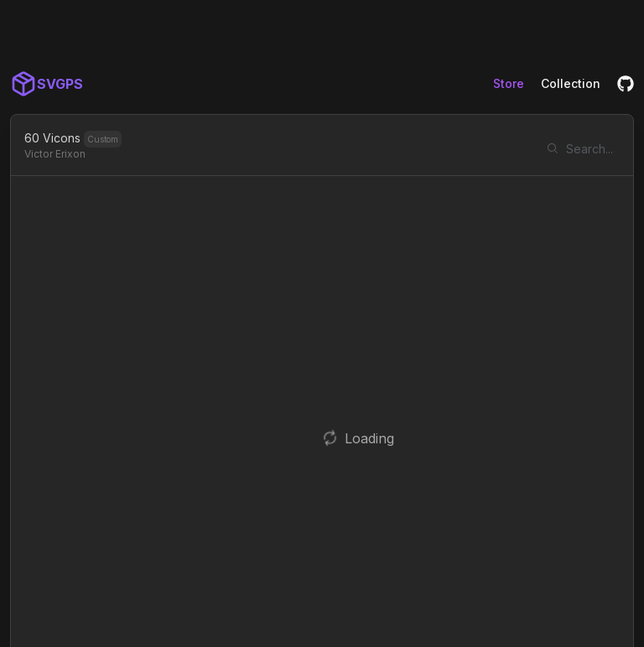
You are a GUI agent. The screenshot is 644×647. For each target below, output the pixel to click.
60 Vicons (52, 138)
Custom (103, 139)
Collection (571, 83)
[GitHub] (626, 84)
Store (509, 83)
